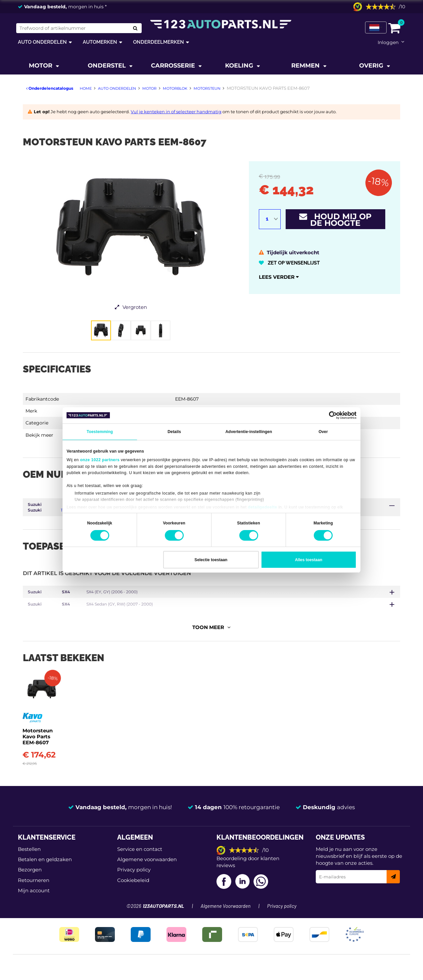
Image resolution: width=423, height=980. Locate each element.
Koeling (240, 66)
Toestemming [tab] (100, 432)
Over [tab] (323, 432)
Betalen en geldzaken (45, 869)
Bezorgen (30, 879)
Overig (372, 66)
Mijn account (34, 900)
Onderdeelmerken (159, 42)
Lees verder (279, 277)
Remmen (306, 66)
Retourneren (34, 890)
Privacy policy (134, 879)
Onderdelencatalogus (50, 88)
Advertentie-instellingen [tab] (249, 432)
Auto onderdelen (42, 42)
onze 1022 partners (100, 460)
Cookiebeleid (133, 890)
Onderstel (108, 66)
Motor (41, 66)
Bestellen (29, 858)
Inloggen (388, 42)
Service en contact (140, 858)
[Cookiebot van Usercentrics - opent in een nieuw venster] (328, 415)
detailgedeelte (262, 507)
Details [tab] (174, 432)
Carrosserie (174, 66)
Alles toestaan (309, 560)
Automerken (100, 42)
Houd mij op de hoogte (335, 220)
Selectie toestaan (211, 560)
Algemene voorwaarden (147, 869)
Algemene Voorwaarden (226, 916)
